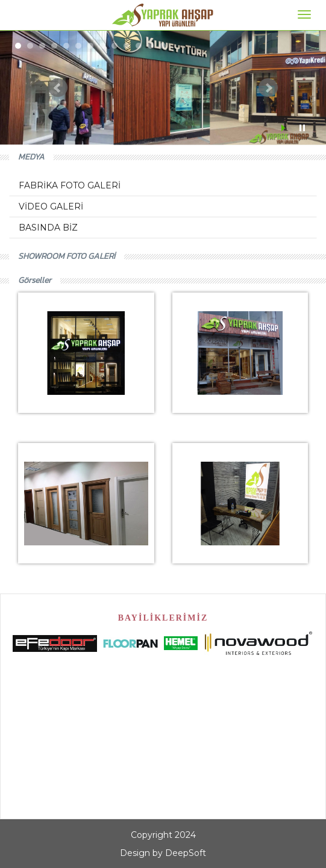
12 (151, 46)
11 (139, 46)
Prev (58, 88)
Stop (302, 128)
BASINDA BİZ (48, 228)
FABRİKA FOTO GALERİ (70, 185)
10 (127, 46)
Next (268, 88)
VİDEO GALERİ (51, 206)
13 (163, 46)
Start (284, 128)
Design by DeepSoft (163, 853)
